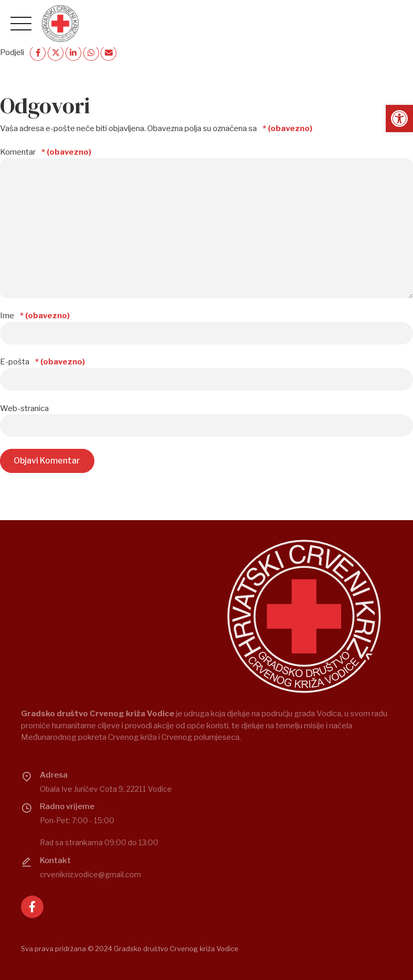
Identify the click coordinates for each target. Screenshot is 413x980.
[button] (399, 119)
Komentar (46, 152)
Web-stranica (24, 408)
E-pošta (42, 362)
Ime (35, 316)
